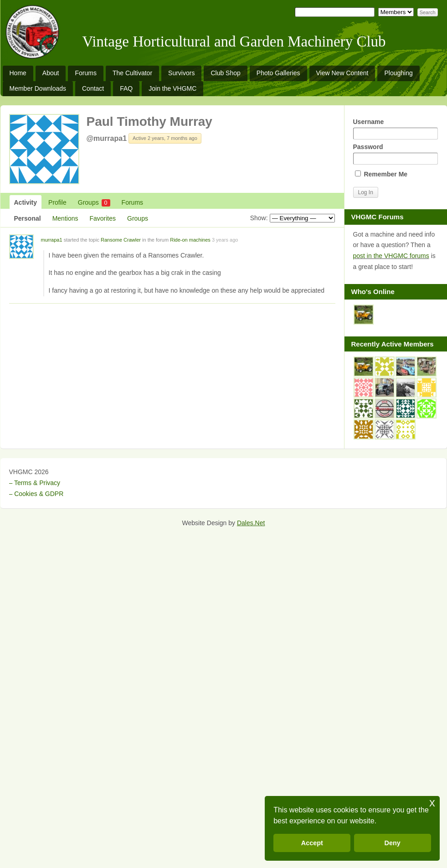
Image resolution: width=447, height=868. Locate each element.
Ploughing (398, 73)
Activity (26, 202)
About (51, 73)
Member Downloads (38, 88)
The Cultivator (132, 73)
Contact (93, 88)
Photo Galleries (278, 73)
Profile (57, 202)
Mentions (65, 218)
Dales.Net (251, 523)
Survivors (181, 73)
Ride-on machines (190, 240)
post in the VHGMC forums (391, 256)
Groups (94, 203)
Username (396, 129)
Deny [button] (393, 843)
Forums (85, 73)
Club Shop (225, 73)
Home (18, 73)
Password (396, 154)
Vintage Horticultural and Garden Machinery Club (234, 41)
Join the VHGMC (172, 88)
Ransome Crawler (121, 240)
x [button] (432, 803)
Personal (28, 218)
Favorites (103, 218)
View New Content (342, 73)
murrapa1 (52, 240)
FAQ (126, 88)
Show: (259, 218)
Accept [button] (312, 843)
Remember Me (381, 174)
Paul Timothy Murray (149, 121)
